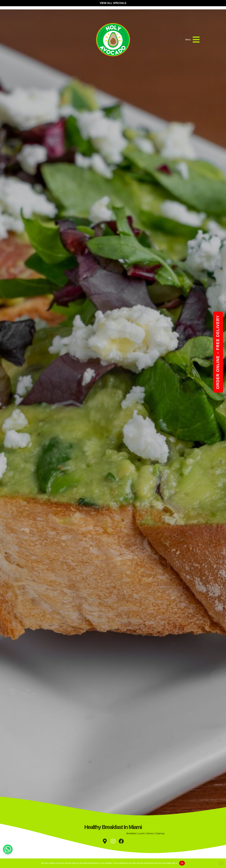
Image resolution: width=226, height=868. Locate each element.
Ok (182, 863)
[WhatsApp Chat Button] (8, 849)
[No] (221, 863)
